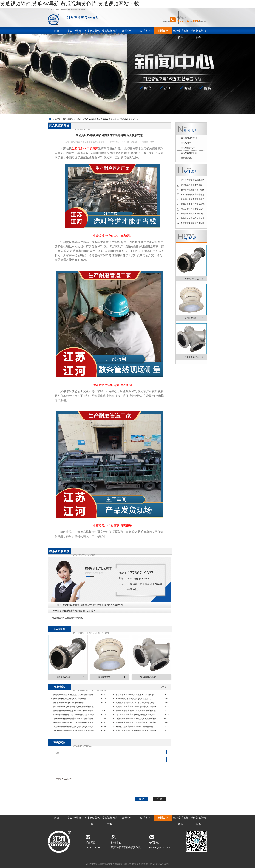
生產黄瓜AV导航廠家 (74, 618)
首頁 (64, 119)
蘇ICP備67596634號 (159, 864)
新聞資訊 (72, 119)
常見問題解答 (187, 158)
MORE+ (164, 687)
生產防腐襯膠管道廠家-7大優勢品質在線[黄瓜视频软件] (93, 605)
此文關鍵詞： (58, 618)
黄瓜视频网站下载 (189, 153)
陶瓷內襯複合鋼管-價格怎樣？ (79, 611)
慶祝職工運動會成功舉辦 (192, 185)
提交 (141, 799)
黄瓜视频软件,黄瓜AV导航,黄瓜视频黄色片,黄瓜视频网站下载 (70, 4)
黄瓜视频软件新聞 (189, 138)
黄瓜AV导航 (83, 119)
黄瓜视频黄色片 (188, 148)
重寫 (160, 799)
